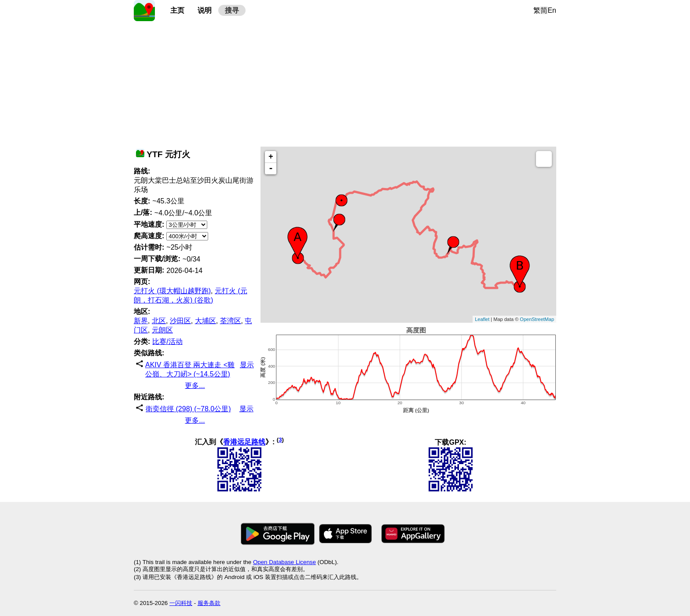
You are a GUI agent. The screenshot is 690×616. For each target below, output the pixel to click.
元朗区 (162, 330)
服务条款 (209, 603)
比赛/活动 (167, 341)
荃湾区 (231, 321)
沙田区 (180, 321)
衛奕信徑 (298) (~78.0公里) (188, 409)
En (552, 10)
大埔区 (206, 321)
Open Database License (284, 562)
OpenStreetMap (537, 319)
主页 (177, 10)
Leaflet (482, 319)
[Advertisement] (345, 83)
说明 (205, 10)
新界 (141, 321)
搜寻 (232, 10)
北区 (159, 321)
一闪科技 (181, 603)
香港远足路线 (244, 442)
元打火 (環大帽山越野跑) (172, 291)
